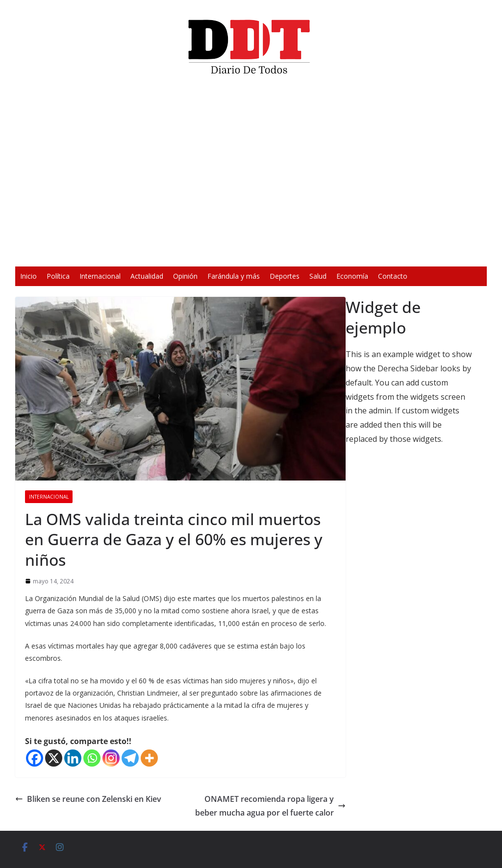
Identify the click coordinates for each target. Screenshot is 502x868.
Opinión (185, 276)
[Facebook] (35, 758)
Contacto (393, 276)
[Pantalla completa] (395, 253)
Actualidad (147, 276)
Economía (352, 276)
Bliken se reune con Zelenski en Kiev (88, 799)
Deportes (285, 276)
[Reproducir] (107, 253)
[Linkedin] (73, 758)
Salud (318, 276)
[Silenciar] (379, 253)
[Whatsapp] (92, 758)
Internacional (100, 276)
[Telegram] (130, 758)
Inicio (28, 276)
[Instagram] (111, 758)
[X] (54, 758)
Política (58, 276)
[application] (251, 174)
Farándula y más (234, 276)
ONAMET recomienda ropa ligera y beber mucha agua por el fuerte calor (270, 806)
